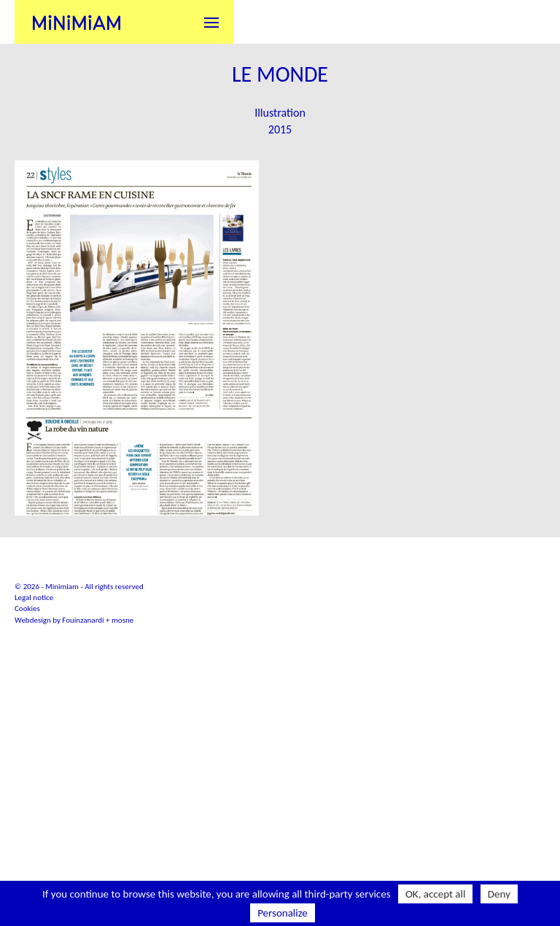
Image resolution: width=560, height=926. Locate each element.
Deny (499, 894)
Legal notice (34, 708)
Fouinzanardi (83, 730)
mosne (122, 730)
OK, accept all (436, 894)
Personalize (283, 913)
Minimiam (77, 22)
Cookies (27, 719)
